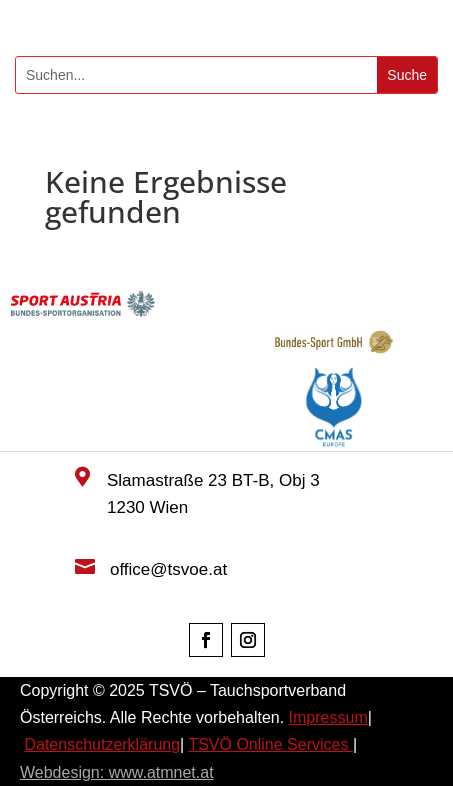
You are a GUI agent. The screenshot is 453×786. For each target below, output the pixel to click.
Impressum (328, 717)
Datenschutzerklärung (102, 744)
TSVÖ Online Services (270, 744)
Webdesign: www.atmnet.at (117, 772)
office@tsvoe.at (168, 569)
